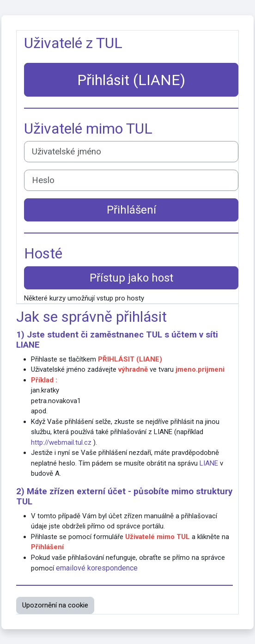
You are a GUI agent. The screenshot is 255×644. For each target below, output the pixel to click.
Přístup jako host (131, 278)
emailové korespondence (97, 568)
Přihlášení (131, 210)
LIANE (28, 345)
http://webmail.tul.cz (61, 442)
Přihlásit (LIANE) (131, 80)
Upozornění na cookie (55, 605)
